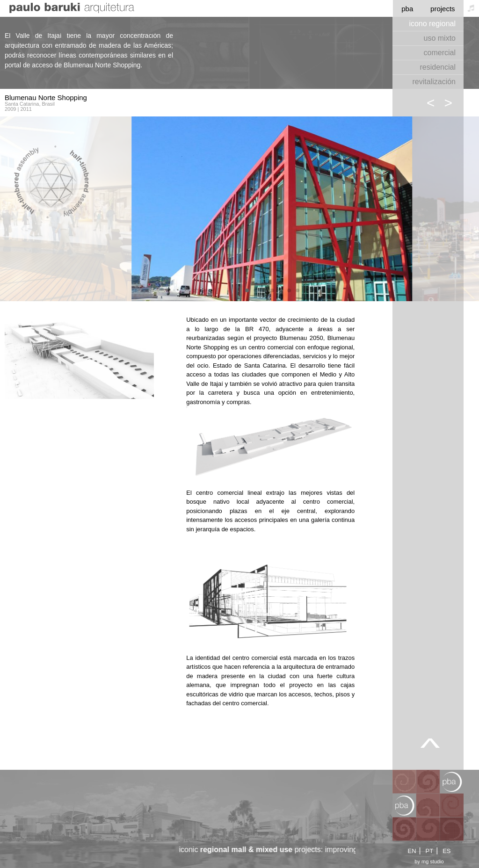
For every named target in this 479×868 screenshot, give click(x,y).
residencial (438, 67)
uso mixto (440, 38)
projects (443, 9)
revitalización (434, 82)
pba (407, 9)
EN (412, 851)
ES (446, 851)
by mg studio (429, 862)
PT (430, 851)
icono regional (432, 24)
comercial (440, 53)
